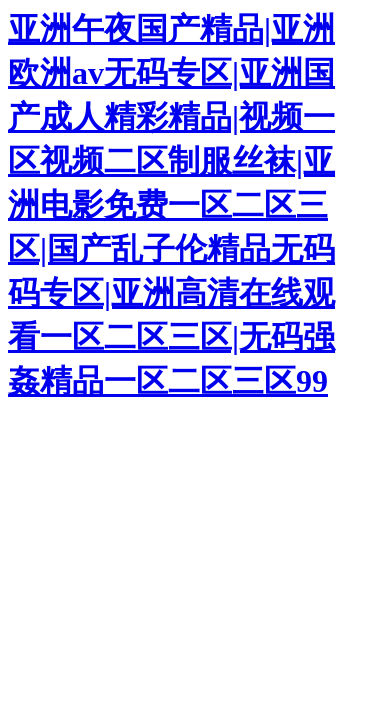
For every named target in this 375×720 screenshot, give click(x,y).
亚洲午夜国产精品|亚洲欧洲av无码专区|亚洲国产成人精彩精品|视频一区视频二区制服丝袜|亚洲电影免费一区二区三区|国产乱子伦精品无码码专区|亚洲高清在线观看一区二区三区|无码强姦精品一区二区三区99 (171, 205)
